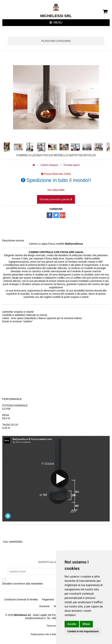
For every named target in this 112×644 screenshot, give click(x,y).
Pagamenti (48, 599)
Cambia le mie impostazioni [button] (83, 631)
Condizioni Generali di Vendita (21, 599)
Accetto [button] (72, 624)
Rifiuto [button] (86, 624)
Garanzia (44, 606)
